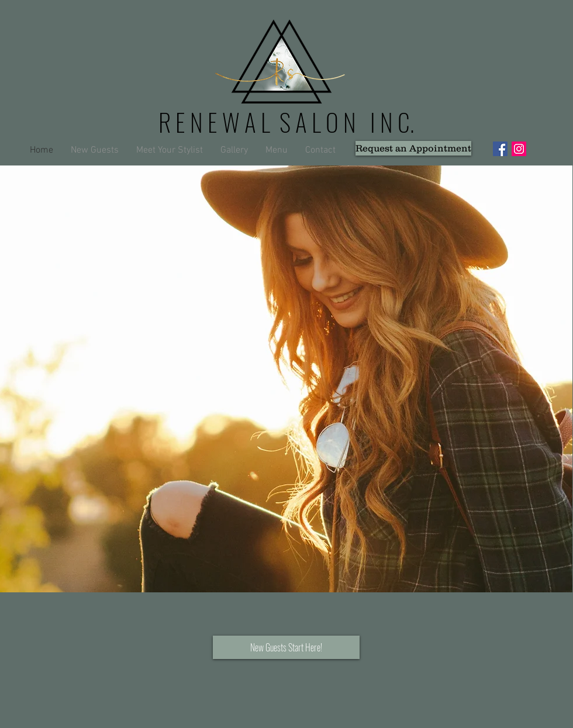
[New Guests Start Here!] (286, 647)
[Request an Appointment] (413, 148)
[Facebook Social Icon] (500, 149)
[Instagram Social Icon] (519, 149)
